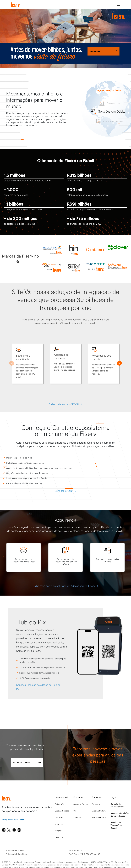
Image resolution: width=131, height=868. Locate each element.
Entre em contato (27, 763)
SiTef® (21, 292)
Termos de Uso (76, 850)
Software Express (81, 804)
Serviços (96, 797)
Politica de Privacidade (17, 854)
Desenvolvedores (99, 811)
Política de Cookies (15, 850)
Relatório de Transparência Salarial (116, 825)
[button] (10, 66)
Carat (59, 428)
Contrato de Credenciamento (118, 805)
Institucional (61, 797)
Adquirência (66, 520)
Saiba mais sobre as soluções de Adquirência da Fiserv (66, 586)
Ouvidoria (59, 837)
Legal (113, 797)
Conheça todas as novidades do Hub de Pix (38, 687)
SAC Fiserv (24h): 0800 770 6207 (84, 854)
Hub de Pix (31, 622)
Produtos (78, 797)
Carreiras (59, 817)
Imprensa (59, 824)
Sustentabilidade (62, 811)
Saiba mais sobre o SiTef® (64, 404)
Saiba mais (103, 51)
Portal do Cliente (99, 817)
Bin (75, 811)
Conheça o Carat (64, 491)
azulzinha (77, 817)
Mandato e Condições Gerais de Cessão (120, 815)
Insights (58, 831)
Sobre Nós (59, 804)
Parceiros (96, 804)
